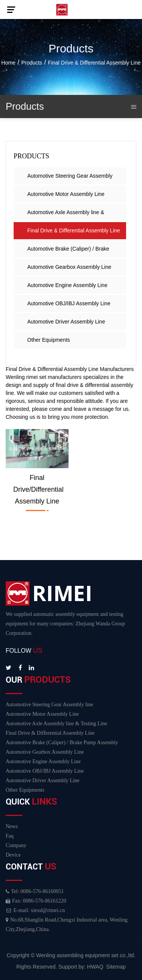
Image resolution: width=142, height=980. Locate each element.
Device (13, 855)
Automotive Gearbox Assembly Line (69, 267)
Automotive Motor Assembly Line (66, 194)
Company (16, 845)
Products (32, 63)
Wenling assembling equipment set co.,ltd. (86, 955)
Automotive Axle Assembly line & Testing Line (66, 215)
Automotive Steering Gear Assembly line (70, 179)
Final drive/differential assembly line (38, 489)
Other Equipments (49, 340)
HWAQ (95, 967)
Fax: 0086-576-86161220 (36, 901)
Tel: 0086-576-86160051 (35, 891)
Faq (10, 836)
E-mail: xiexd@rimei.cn (35, 910)
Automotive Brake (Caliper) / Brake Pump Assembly (68, 252)
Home (9, 63)
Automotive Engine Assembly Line (67, 285)
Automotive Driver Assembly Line (66, 322)
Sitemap (116, 967)
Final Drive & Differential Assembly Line (74, 230)
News (12, 826)
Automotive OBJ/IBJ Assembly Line (69, 303)
